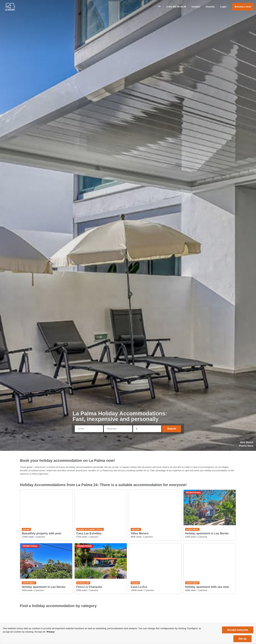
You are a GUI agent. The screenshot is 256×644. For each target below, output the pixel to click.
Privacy (51, 632)
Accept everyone (238, 630)
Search (172, 429)
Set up (242, 639)
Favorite (210, 7)
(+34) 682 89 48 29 (176, 7)
